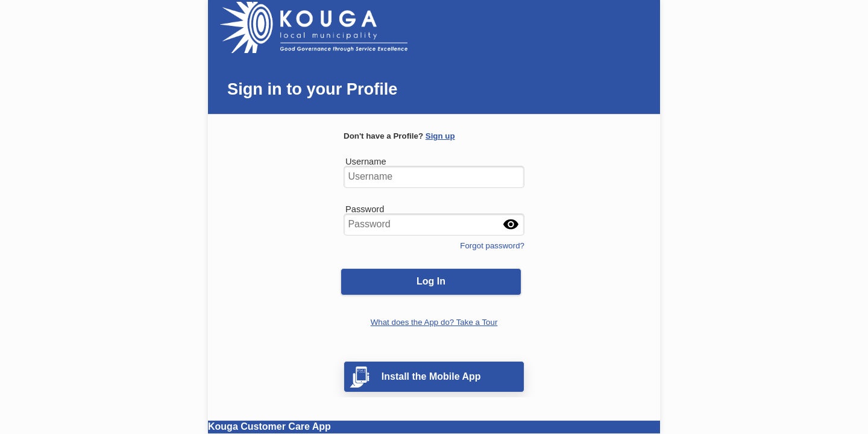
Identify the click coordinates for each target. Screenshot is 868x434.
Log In (431, 281)
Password (365, 206)
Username (366, 159)
